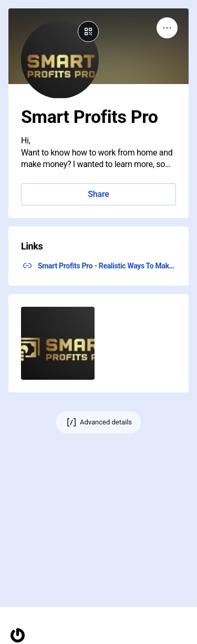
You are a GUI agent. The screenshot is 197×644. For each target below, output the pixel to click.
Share (98, 194)
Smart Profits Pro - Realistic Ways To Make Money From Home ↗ (107, 266)
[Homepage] (18, 635)
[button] (58, 344)
